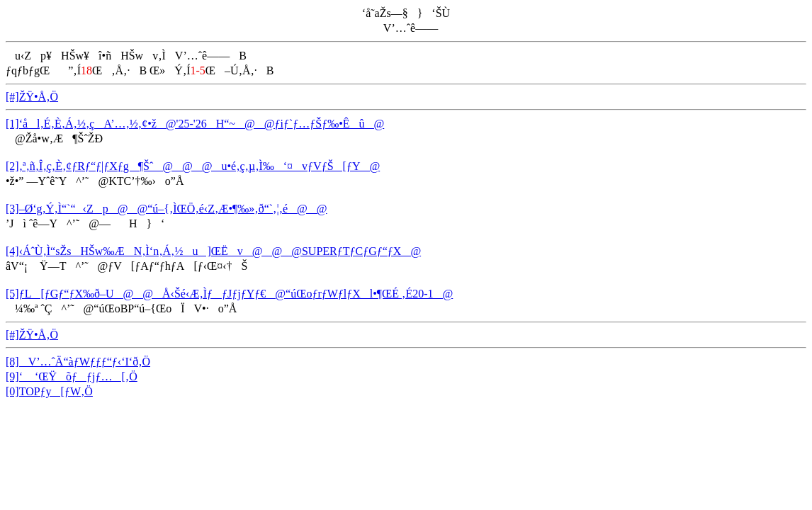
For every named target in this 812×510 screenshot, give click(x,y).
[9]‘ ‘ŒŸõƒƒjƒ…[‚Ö (72, 376)
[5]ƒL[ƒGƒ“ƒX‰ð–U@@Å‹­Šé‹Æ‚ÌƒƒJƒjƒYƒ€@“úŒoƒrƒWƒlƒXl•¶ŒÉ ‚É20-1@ (229, 294)
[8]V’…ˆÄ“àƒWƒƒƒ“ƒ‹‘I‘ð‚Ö (78, 362)
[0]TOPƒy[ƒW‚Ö (49, 391)
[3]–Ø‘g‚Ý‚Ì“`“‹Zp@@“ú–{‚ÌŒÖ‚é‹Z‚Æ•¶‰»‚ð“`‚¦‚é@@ (167, 209)
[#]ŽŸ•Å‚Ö (32, 97)
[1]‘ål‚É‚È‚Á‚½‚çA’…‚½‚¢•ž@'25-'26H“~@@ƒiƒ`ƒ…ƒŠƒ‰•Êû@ (195, 124)
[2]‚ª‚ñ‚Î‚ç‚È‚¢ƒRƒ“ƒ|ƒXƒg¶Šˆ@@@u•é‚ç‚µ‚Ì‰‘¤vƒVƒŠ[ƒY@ (193, 166)
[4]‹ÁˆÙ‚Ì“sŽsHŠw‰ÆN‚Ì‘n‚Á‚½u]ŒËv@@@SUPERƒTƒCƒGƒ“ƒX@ (213, 251)
